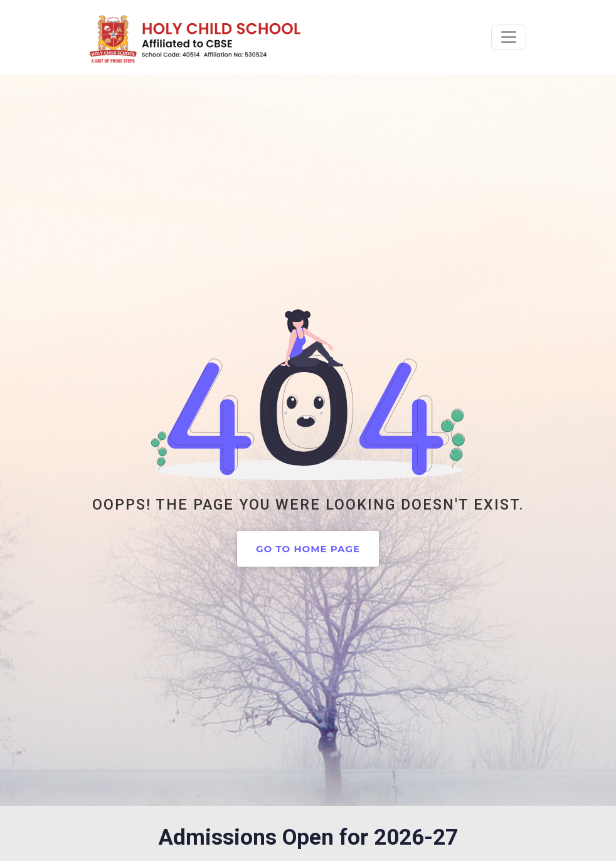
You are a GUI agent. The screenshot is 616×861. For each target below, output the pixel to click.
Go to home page (308, 549)
